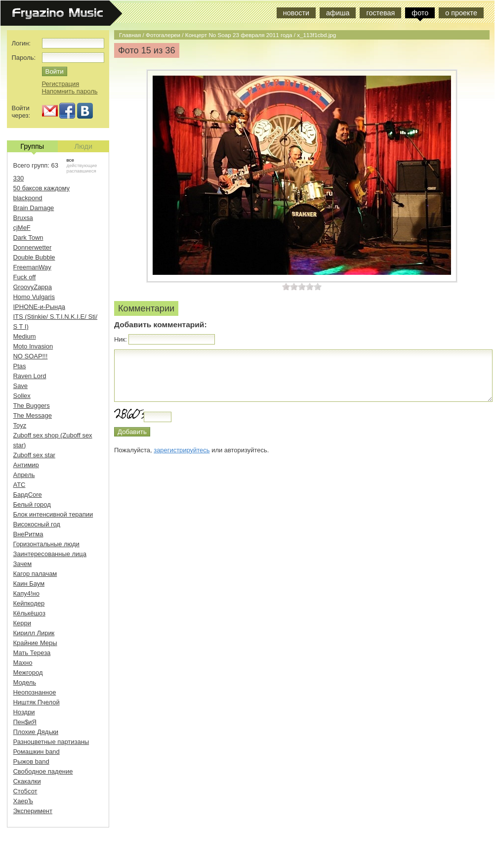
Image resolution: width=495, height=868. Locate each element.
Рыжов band (31, 761)
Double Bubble (34, 257)
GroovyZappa (33, 287)
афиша (338, 13)
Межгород (28, 673)
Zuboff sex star (34, 455)
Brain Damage (34, 208)
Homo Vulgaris (34, 297)
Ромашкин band (37, 752)
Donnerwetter (33, 247)
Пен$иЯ (25, 722)
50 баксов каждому (42, 188)
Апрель (24, 475)
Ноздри (24, 712)
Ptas (20, 366)
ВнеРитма (28, 534)
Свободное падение (43, 771)
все (70, 160)
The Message (33, 415)
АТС (20, 485)
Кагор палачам (35, 574)
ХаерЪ (23, 801)
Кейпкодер (29, 603)
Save (21, 386)
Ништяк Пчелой (37, 702)
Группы (32, 147)
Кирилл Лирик (34, 633)
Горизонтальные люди (46, 544)
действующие (82, 165)
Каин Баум (29, 584)
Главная (130, 35)
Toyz (20, 425)
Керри (22, 623)
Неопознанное (35, 692)
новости (296, 13)
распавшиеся (82, 171)
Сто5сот (25, 791)
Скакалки (27, 781)
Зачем (23, 564)
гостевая (380, 13)
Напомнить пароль (70, 91)
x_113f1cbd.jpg (316, 35)
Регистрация (61, 84)
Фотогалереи (163, 35)
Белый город (32, 504)
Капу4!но (26, 593)
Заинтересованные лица (50, 554)
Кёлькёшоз (29, 613)
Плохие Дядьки (36, 732)
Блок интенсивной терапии (53, 514)
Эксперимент (33, 811)
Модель (25, 682)
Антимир (26, 465)
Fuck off (25, 277)
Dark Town (28, 238)
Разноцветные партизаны (51, 742)
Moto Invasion (33, 346)
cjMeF (22, 228)
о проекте (461, 13)
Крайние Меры (35, 643)
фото (420, 13)
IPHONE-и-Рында (39, 307)
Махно (23, 663)
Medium (25, 336)
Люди (83, 146)
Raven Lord (30, 376)
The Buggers (32, 406)
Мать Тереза (32, 653)
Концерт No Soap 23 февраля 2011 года (239, 35)
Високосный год (37, 524)
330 (19, 178)
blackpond (28, 198)
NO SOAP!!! (31, 356)
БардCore (28, 495)
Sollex (22, 396)
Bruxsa (23, 218)
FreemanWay (32, 267)
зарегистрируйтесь (182, 450)
